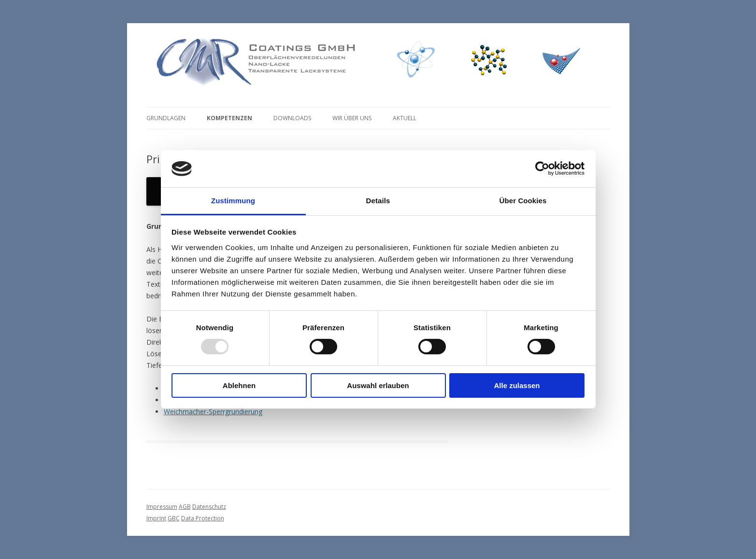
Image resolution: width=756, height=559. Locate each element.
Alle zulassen (517, 385)
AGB (185, 507)
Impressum (162, 507)
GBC (174, 518)
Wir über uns (352, 118)
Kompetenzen (229, 118)
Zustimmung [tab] (233, 201)
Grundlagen (166, 118)
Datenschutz (209, 507)
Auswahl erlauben (378, 385)
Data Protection (203, 518)
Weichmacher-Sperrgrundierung (213, 412)
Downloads (292, 118)
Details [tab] (378, 201)
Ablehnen (239, 385)
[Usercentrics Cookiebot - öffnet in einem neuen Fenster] (542, 168)
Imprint (156, 518)
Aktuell (405, 118)
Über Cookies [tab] (523, 201)
